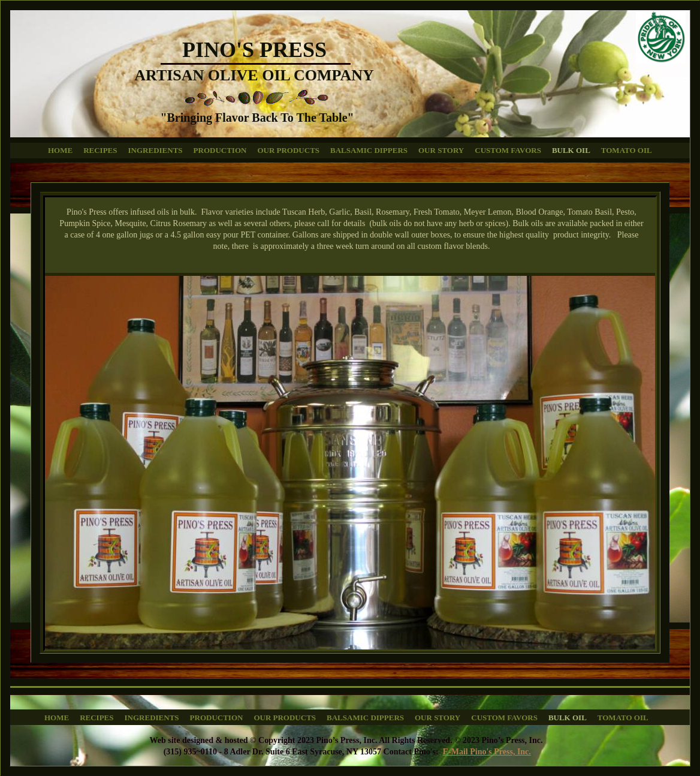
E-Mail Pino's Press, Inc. (487, 752)
